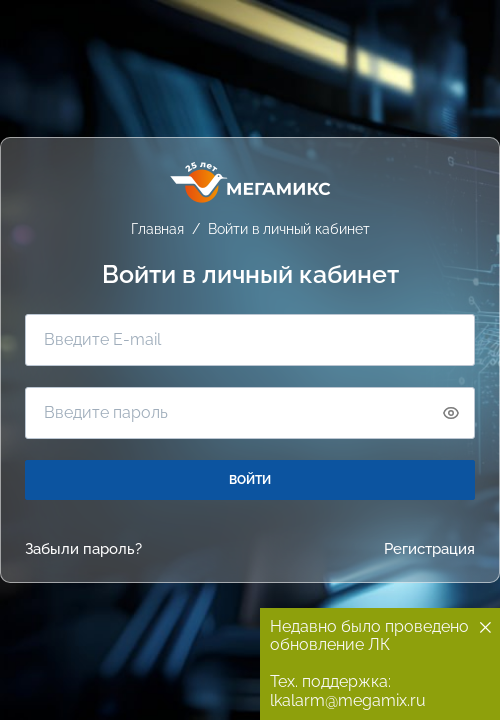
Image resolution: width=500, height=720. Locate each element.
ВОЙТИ (250, 480)
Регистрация (429, 549)
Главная (157, 229)
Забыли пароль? (83, 549)
